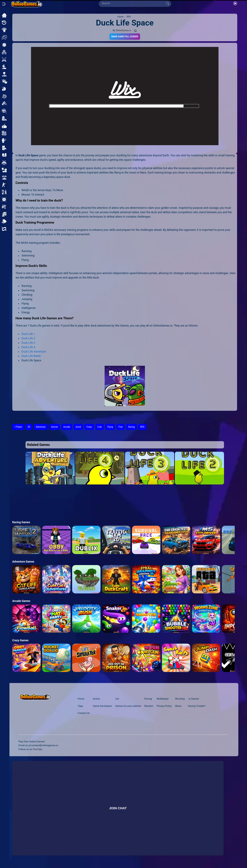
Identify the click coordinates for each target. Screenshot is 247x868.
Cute (100, 427)
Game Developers (102, 706)
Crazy (89, 427)
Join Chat (118, 808)
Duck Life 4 (28, 347)
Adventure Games (23, 562)
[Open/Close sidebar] (4, 4)
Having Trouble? (197, 706)
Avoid (78, 427)
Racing (132, 427)
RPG (142, 427)
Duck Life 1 (28, 334)
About (178, 706)
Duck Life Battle (31, 356)
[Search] (134, 3)
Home (81, 699)
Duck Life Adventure (34, 352)
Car (117, 699)
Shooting (180, 699)
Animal (54, 427)
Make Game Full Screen (125, 37)
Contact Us (84, 713)
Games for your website (128, 706)
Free (121, 427)
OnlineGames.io (123, 30)
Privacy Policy (164, 706)
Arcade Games (21, 601)
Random (149, 706)
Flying (110, 427)
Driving (148, 699)
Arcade (67, 427)
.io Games (193, 699)
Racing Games (21, 522)
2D (29, 427)
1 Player (18, 427)
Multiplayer (163, 699)
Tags (80, 706)
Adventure (41, 427)
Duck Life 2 (28, 338)
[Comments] (135, 30)
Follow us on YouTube (30, 749)
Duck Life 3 (28, 343)
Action (96, 699)
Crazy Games (20, 640)
